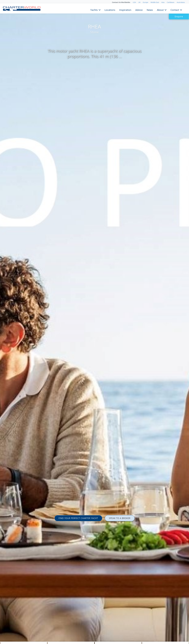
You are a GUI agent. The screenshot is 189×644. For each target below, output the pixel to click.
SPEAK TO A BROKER (120, 518)
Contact (175, 10)
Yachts (94, 10)
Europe (145, 2)
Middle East (155, 2)
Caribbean (171, 2)
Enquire (179, 17)
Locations (110, 10)
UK (139, 2)
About (160, 10)
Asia (163, 2)
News (150, 10)
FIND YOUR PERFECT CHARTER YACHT (78, 518)
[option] (94, 322)
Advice (139, 10)
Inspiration (125, 10)
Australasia (181, 2)
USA (134, 2)
